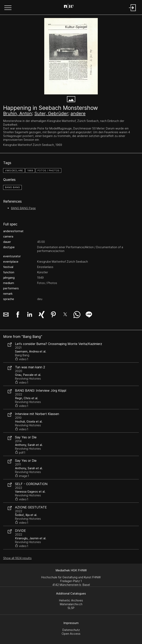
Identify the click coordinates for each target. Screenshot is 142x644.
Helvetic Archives (71, 600)
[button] (8, 8)
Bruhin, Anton (18, 113)
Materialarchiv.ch (71, 604)
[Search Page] (70, 7)
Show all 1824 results (17, 558)
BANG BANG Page (23, 208)
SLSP (71, 608)
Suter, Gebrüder (51, 113)
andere (78, 113)
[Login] (133, 11)
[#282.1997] (71, 56)
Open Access (71, 634)
